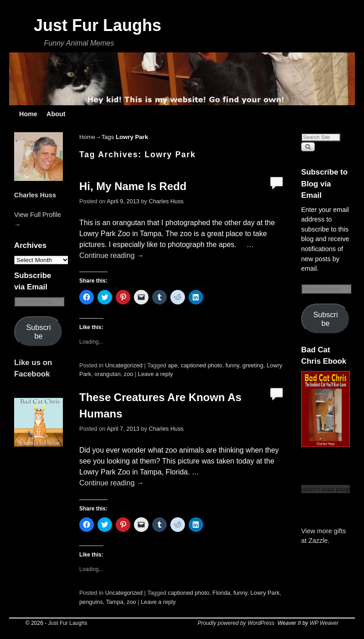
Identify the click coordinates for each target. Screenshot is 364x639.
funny (232, 365)
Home (28, 114)
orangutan (107, 374)
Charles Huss (35, 195)
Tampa (115, 602)
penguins (91, 602)
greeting (253, 365)
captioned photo (202, 365)
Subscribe (39, 332)
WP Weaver (324, 623)
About (56, 114)
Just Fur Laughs (97, 25)
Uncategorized (124, 365)
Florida (221, 593)
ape (173, 365)
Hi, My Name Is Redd (133, 186)
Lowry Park (265, 593)
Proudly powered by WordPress (236, 623)
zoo (129, 374)
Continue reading (112, 255)
